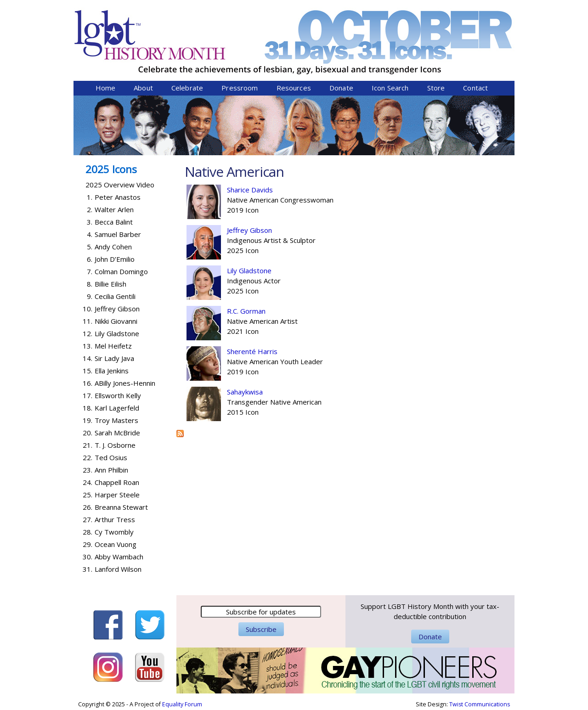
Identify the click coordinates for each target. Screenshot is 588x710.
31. (88, 569)
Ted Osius (111, 457)
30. (88, 557)
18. (88, 408)
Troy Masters (116, 420)
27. (88, 519)
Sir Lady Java (114, 358)
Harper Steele (117, 495)
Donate (341, 88)
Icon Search (390, 88)
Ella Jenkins (112, 371)
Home (106, 88)
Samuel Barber (118, 234)
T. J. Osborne (115, 445)
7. (90, 271)
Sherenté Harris (252, 351)
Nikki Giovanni (116, 321)
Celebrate (187, 88)
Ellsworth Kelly (118, 395)
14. (88, 358)
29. (88, 544)
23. (88, 470)
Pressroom (240, 88)
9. (90, 296)
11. (88, 321)
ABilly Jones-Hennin (125, 383)
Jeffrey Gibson (249, 230)
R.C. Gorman (246, 311)
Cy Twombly (114, 532)
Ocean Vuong (116, 544)
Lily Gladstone (249, 270)
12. (88, 333)
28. (88, 532)
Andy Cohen (113, 247)
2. (90, 209)
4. (90, 234)
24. (88, 482)
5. (90, 247)
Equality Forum (182, 704)
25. (88, 495)
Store (436, 88)
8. (90, 284)
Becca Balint (114, 222)
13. (88, 346)
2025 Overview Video (120, 185)
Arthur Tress (115, 519)
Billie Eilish (110, 284)
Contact (475, 88)
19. (88, 420)
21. (88, 445)
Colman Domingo (121, 271)
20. (88, 433)
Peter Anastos (118, 197)
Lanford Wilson (118, 569)
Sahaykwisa (245, 392)
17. (88, 395)
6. (90, 259)
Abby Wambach (119, 557)
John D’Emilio (115, 259)
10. (88, 309)
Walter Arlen (114, 209)
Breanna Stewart (121, 507)
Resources (294, 88)
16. (88, 383)
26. (88, 507)
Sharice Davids (250, 190)
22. (88, 457)
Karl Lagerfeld (117, 408)
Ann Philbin (111, 470)
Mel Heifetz (113, 346)
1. (90, 197)
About (143, 88)
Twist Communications (480, 704)
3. (90, 222)
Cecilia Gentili (115, 296)
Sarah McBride (117, 433)
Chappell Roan (117, 482)
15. (88, 371)
